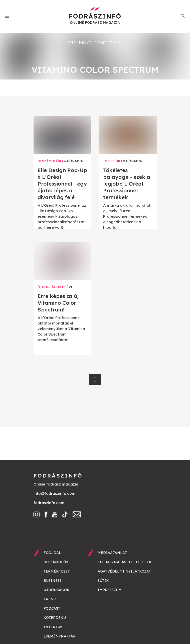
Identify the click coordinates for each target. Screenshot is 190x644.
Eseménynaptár (60, 636)
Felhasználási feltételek (125, 562)
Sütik (103, 581)
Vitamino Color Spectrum (94, 43)
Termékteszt (57, 571)
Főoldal (52, 553)
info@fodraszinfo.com (54, 493)
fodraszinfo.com (49, 503)
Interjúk (53, 627)
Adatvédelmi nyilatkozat (124, 571)
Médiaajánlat (112, 553)
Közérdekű (55, 618)
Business (53, 581)
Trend (50, 599)
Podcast (52, 608)
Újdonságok (57, 590)
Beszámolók (56, 562)
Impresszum (110, 590)
